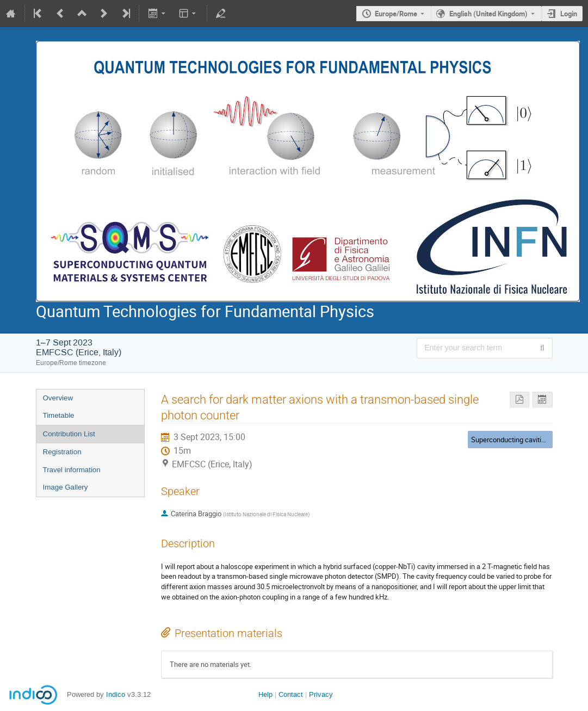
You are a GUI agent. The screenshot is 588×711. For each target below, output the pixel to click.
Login (569, 14)
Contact (291, 694)
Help (265, 694)
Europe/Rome (396, 14)
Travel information (72, 470)
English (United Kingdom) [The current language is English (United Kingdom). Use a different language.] (488, 14)
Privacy (321, 694)
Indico (116, 694)
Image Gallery (66, 487)
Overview (58, 398)
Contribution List (69, 434)
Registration (62, 452)
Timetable (59, 415)
